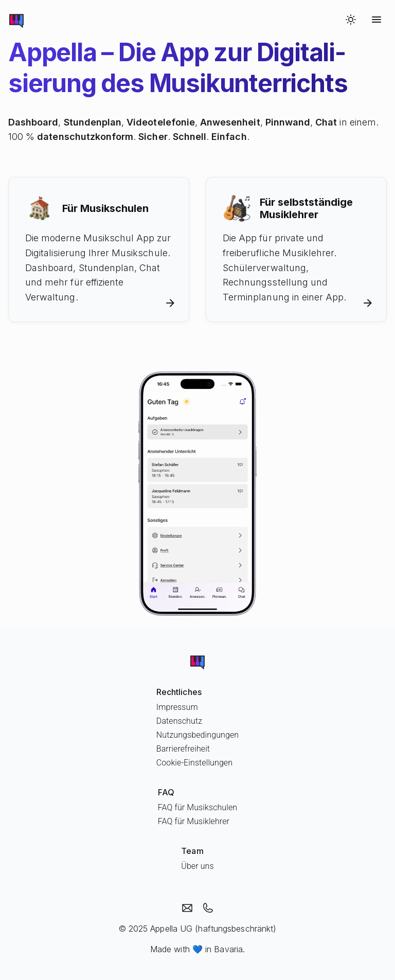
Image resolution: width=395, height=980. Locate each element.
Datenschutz (179, 721)
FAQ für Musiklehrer (194, 821)
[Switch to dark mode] (351, 20)
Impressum (177, 707)
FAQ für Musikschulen (197, 807)
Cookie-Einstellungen (194, 763)
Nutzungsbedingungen (197, 735)
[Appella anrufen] (208, 908)
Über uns (197, 866)
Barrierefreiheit (183, 749)
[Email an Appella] (187, 908)
